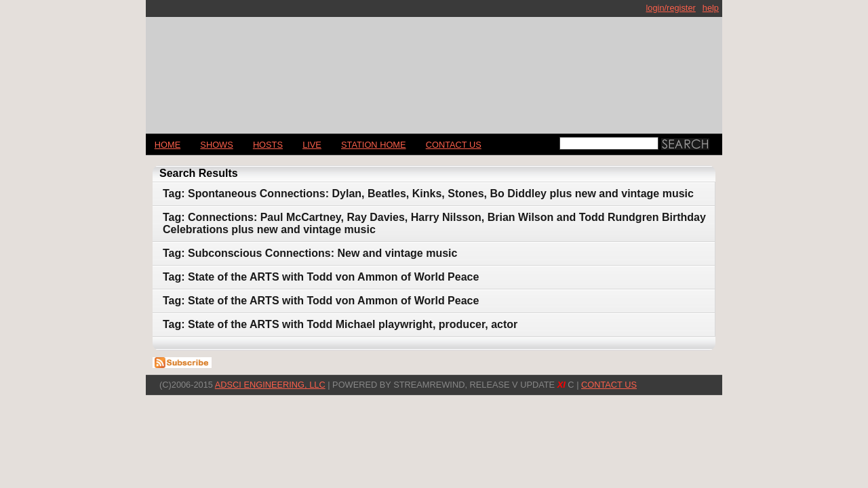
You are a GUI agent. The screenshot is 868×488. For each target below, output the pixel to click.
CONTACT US (454, 145)
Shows (216, 145)
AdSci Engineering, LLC (270, 385)
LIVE (312, 145)
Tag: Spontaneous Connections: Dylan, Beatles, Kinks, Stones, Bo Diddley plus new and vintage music (428, 194)
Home (167, 145)
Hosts (268, 145)
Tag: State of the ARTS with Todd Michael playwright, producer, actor (340, 324)
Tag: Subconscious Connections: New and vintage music (310, 253)
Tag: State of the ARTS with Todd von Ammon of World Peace (321, 277)
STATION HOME (374, 145)
